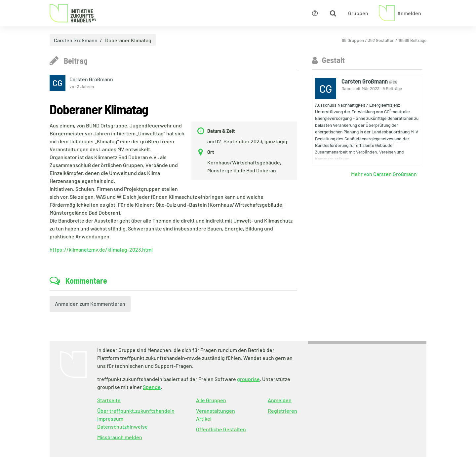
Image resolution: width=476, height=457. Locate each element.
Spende (152, 387)
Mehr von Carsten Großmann (384, 174)
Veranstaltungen (216, 411)
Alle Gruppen (211, 400)
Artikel (204, 419)
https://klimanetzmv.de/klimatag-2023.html (101, 249)
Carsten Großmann (76, 40)
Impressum (110, 419)
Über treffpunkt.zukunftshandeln (136, 411)
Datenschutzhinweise (122, 426)
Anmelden (280, 400)
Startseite (109, 400)
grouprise (248, 379)
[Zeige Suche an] (333, 13)
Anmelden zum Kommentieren (90, 304)
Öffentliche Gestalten (221, 429)
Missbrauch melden (120, 437)
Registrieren (282, 411)
